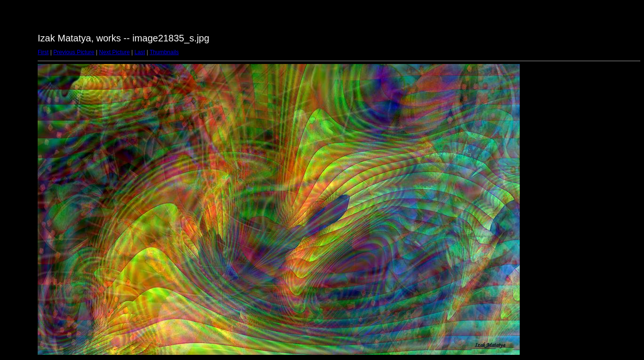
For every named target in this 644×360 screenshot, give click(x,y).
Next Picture (114, 52)
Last (140, 52)
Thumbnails (164, 52)
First (43, 52)
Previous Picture (74, 52)
